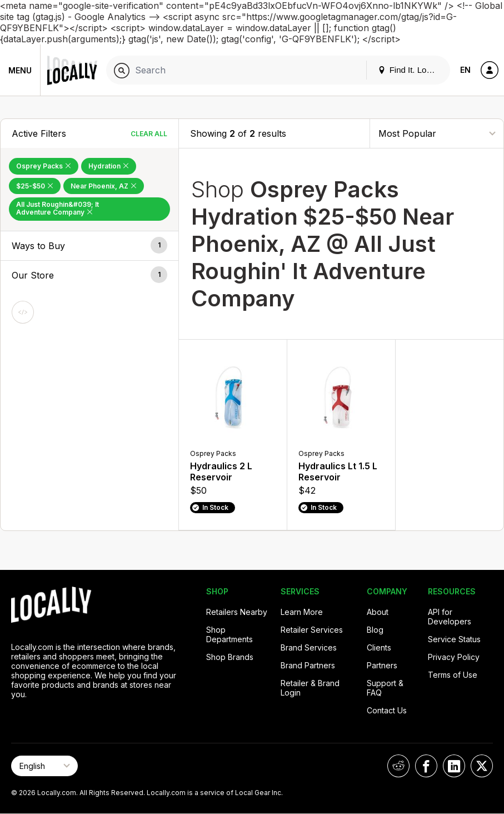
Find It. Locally (411, 70)
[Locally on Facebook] (426, 766)
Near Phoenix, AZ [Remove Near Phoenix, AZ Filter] (104, 186)
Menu (20, 70)
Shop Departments (229, 634)
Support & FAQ (385, 688)
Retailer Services (312, 630)
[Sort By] (437, 133)
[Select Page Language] (44, 766)
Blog (375, 630)
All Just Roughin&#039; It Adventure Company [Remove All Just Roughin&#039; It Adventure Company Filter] (58, 208)
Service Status (454, 639)
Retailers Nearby (237, 612)
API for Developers (450, 617)
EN (465, 70)
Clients (379, 647)
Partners (382, 665)
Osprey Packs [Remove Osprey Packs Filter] (44, 166)
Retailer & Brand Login (310, 688)
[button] (89, 246)
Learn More (302, 612)
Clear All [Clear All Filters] (149, 134)
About (378, 612)
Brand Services (309, 647)
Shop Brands (230, 657)
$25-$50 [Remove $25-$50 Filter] (35, 186)
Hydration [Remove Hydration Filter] (109, 166)
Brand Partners (308, 665)
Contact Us (387, 710)
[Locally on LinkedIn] (454, 766)
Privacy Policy (454, 657)
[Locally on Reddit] (398, 766)
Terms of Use (453, 675)
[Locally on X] (482, 766)
